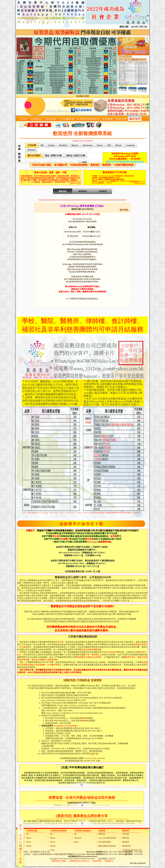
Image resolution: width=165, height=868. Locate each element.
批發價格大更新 (83, 96)
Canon (29, 838)
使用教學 (103, 191)
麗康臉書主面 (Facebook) (79, 861)
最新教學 (107, 165)
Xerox (76, 842)
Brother (29, 846)
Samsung (78, 838)
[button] (83, 162)
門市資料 (126, 834)
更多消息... (125, 210)
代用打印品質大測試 (41, 165)
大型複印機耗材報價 (124, 165)
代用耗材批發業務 (79, 165)
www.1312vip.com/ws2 (95, 758)
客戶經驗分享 (61, 165)
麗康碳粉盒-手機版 (59, 861)
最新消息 (95, 165)
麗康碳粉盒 (109, 861)
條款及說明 (127, 846)
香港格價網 (97, 861)
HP (27, 834)
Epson (29, 842)
